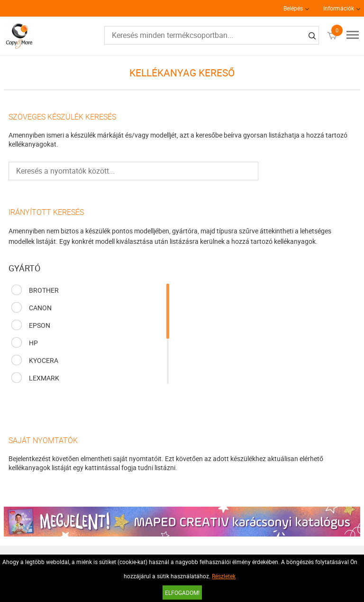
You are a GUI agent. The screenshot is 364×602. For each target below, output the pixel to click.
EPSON (40, 325)
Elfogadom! (182, 593)
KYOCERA (44, 360)
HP (33, 343)
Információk (339, 8)
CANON (40, 308)
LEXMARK (44, 378)
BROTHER (44, 290)
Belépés (293, 8)
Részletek (224, 576)
